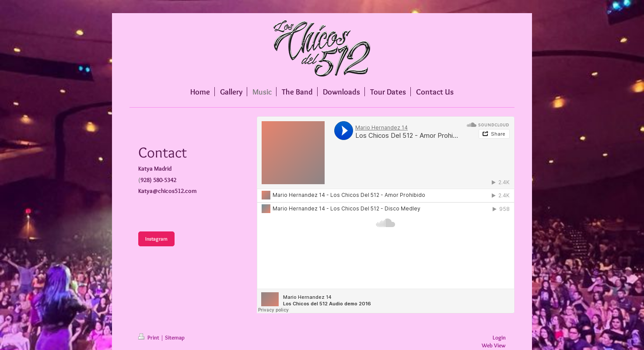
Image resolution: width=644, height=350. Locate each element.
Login (499, 337)
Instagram (156, 239)
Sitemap (175, 337)
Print (149, 337)
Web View (494, 345)
